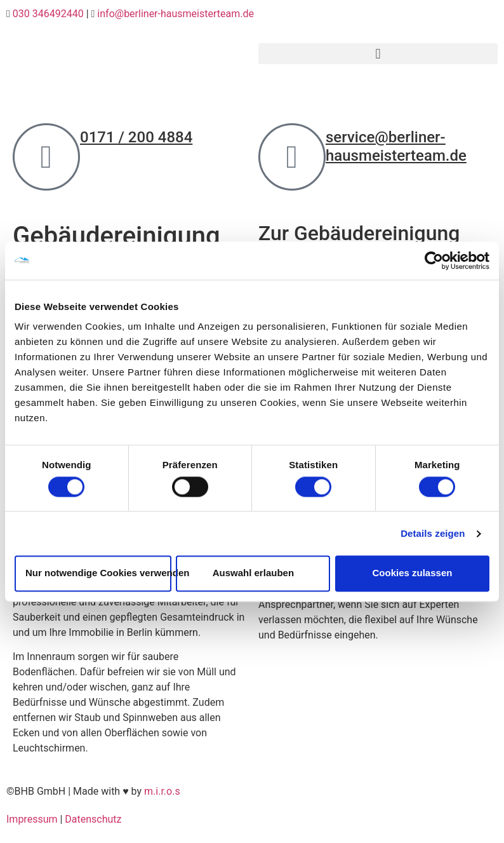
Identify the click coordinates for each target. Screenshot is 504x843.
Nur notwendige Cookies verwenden (98, 573)
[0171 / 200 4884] (46, 157)
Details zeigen (433, 533)
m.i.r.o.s (162, 791)
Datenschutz (93, 819)
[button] (378, 54)
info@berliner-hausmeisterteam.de (176, 14)
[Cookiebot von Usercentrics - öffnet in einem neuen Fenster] (434, 260)
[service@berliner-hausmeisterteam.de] (292, 157)
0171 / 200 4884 (136, 137)
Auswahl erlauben (253, 573)
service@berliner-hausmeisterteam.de (396, 146)
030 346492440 (48, 14)
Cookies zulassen (413, 573)
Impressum (32, 819)
